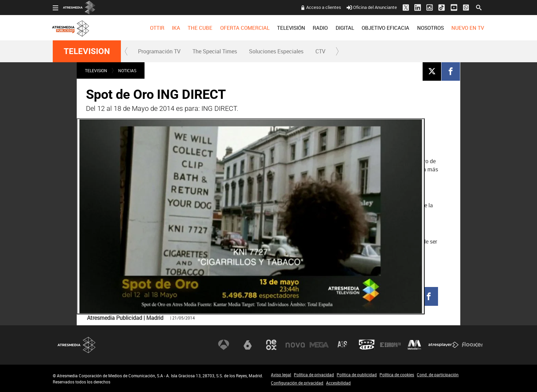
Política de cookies (397, 375)
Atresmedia (77, 345)
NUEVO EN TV (468, 28)
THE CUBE (200, 28)
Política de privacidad (314, 375)
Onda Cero (367, 345)
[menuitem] (157, 28)
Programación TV (159, 51)
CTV (320, 51)
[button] (126, 51)
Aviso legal (281, 375)
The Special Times (215, 51)
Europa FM (390, 345)
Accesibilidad (338, 383)
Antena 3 (224, 345)
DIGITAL (345, 28)
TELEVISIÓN (291, 28)
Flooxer (472, 345)
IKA (176, 28)
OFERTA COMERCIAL (245, 28)
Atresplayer (444, 345)
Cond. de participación (438, 375)
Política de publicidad (357, 375)
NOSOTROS (430, 28)
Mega (319, 345)
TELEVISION (87, 51)
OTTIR (157, 28)
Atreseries (343, 345)
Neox (271, 345)
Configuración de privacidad (297, 383)
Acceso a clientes (324, 7)
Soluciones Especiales (276, 51)
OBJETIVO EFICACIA (385, 28)
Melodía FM (414, 345)
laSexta (248, 345)
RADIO (320, 28)
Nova (295, 345)
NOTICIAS (127, 70)
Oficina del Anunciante (372, 7)
